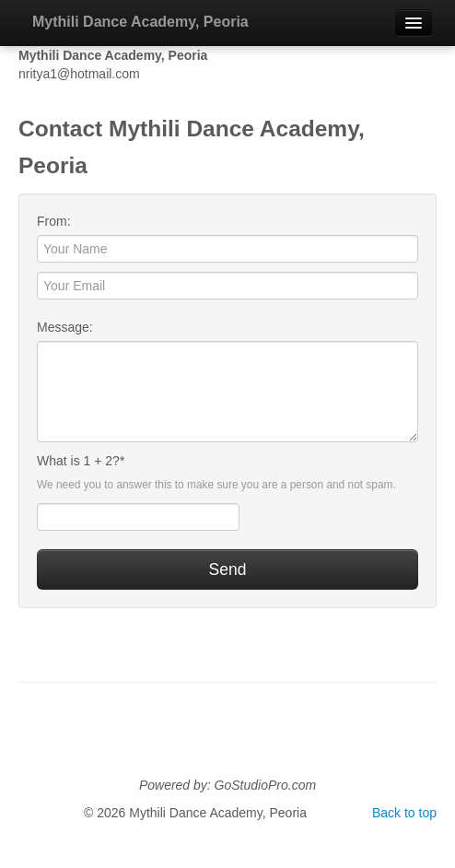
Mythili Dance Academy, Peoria (140, 22)
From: (54, 221)
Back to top (404, 813)
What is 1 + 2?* (81, 461)
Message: (65, 327)
